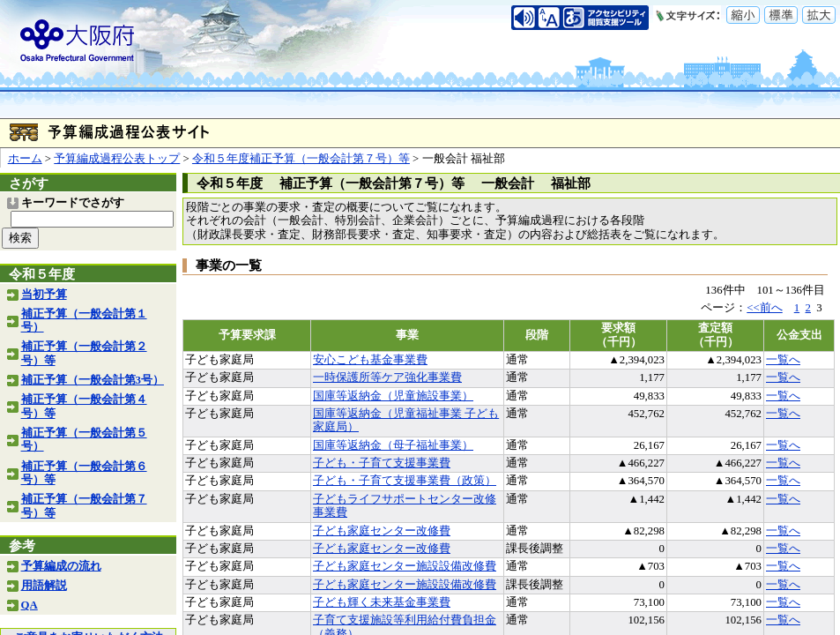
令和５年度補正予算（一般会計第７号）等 (301, 159)
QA (30, 605)
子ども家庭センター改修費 (382, 531)
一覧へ (783, 360)
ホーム (25, 159)
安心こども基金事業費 (370, 360)
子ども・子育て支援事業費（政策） (405, 481)
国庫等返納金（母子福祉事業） (393, 445)
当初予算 (44, 295)
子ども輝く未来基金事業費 (382, 602)
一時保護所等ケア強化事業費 (387, 377)
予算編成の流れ (61, 566)
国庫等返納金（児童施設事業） (393, 396)
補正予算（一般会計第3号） (93, 380)
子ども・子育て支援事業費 (382, 463)
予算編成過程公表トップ (117, 159)
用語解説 (44, 586)
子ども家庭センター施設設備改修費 (405, 566)
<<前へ (764, 308)
